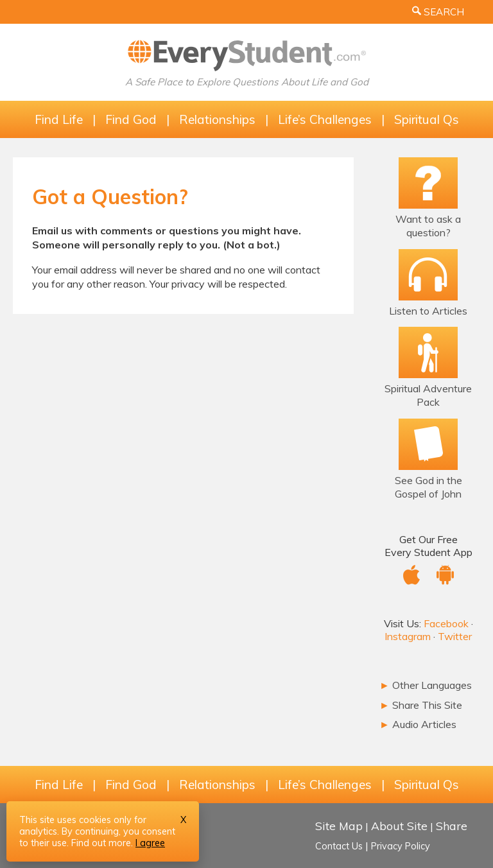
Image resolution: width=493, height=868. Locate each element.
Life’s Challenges (325, 119)
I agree (150, 843)
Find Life (59, 119)
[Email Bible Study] (428, 444)
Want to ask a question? (428, 226)
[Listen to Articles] (428, 275)
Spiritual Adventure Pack (428, 395)
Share (452, 826)
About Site (399, 826)
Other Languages (426, 685)
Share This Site (421, 705)
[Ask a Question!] (428, 183)
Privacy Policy (401, 846)
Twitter (455, 636)
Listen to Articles (428, 311)
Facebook (446, 623)
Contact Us (339, 846)
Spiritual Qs (427, 119)
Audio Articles (418, 724)
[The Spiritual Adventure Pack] (428, 352)
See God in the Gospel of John (428, 487)
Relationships (217, 119)
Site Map (339, 826)
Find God (131, 119)
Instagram (408, 636)
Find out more (101, 843)
